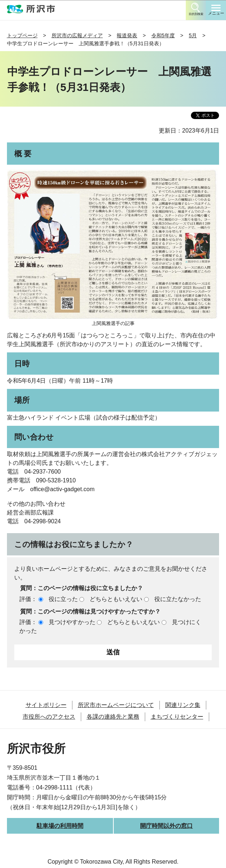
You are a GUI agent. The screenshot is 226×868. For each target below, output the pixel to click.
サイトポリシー (46, 705)
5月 (193, 35)
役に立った (63, 599)
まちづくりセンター (177, 717)
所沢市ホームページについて (116, 705)
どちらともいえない (116, 599)
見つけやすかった (72, 622)
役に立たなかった (178, 599)
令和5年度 (163, 35)
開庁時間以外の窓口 (166, 826)
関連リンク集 (183, 705)
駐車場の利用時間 (60, 826)
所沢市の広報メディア (77, 35)
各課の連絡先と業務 (113, 717)
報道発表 (127, 35)
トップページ (22, 35)
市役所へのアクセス (49, 717)
